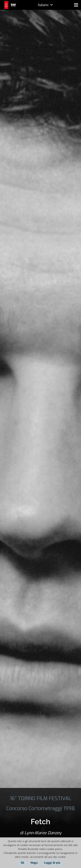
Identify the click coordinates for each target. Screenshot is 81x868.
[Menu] (76, 5)
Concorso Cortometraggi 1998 (40, 808)
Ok (22, 863)
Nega (34, 863)
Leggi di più (52, 863)
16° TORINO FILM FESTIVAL (41, 798)
